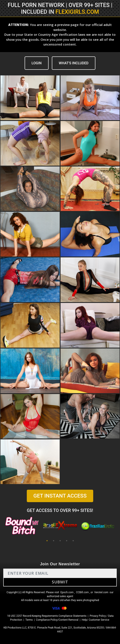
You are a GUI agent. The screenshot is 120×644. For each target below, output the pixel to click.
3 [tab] (60, 541)
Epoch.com (67, 592)
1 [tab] (47, 541)
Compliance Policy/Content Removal (57, 620)
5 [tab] (73, 541)
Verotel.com (101, 592)
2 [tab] (54, 541)
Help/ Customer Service (95, 620)
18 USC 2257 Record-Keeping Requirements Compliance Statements (47, 616)
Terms (29, 620)
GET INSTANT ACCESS (60, 496)
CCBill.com (82, 592)
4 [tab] (67, 541)
